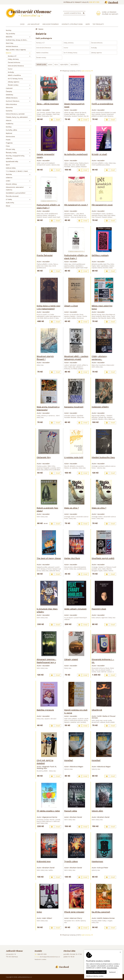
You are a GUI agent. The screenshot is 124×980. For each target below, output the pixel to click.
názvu (56, 64)
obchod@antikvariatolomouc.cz (50, 957)
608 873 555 (94, 2)
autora (50, 64)
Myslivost (9, 133)
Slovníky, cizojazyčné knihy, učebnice (15, 157)
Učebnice (9, 178)
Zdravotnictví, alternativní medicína (15, 188)
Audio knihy (10, 203)
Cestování (9, 88)
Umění (8, 181)
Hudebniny (10, 124)
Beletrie (9, 53)
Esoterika (9, 111)
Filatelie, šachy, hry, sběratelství (17, 117)
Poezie (8, 140)
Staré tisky (10, 43)
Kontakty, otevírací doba (72, 24)
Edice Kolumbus (11, 104)
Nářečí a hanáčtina (14, 75)
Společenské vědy (12, 161)
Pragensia (9, 143)
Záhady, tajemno (14, 82)
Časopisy (9, 91)
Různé (8, 206)
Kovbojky (11, 72)
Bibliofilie (9, 37)
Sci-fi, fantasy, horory (15, 79)
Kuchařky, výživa (11, 130)
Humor (10, 69)
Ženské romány (13, 85)
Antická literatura (12, 46)
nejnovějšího (74, 64)
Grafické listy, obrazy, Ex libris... (17, 40)
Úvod (22, 24)
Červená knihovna (14, 62)
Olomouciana (10, 136)
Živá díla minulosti (12, 196)
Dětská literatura (12, 98)
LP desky (9, 199)
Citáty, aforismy (13, 59)
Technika (9, 174)
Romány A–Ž (12, 56)
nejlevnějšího (64, 64)
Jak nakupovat (33, 24)
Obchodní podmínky (51, 24)
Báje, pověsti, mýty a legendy (16, 50)
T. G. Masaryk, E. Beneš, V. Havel (17, 171)
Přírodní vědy (10, 149)
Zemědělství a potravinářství (16, 193)
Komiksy (9, 127)
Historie (9, 120)
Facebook (113, 2)
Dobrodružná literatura (16, 66)
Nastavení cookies (40, 959)
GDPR (88, 24)
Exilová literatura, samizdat (15, 114)
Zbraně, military (11, 184)
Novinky (9, 30)
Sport (8, 165)
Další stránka (87, 71)
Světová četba (11, 168)
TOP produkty (98, 24)
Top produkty (10, 34)
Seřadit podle (41, 64)
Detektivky (9, 95)
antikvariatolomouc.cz (25, 977)
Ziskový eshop (109, 977)
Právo (8, 146)
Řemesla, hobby (11, 153)
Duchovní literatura (13, 101)
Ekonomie (9, 107)
